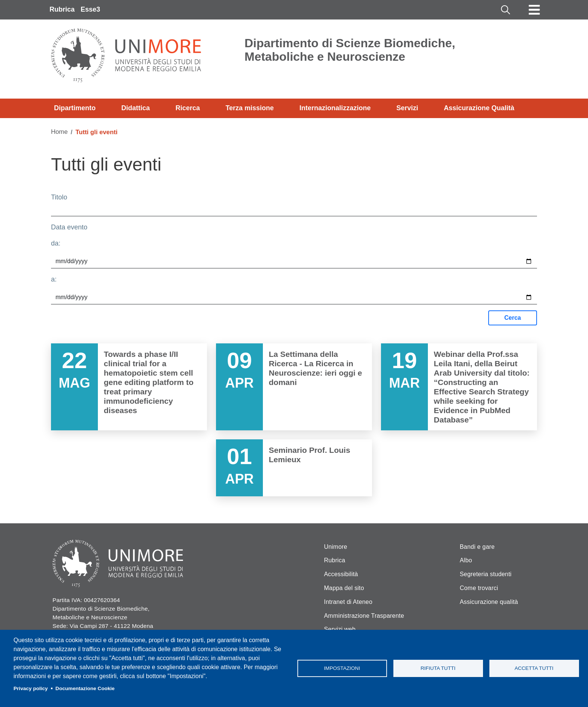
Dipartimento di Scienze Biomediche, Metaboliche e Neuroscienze (350, 50)
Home (59, 132)
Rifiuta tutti (438, 668)
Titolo (59, 197)
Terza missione (250, 108)
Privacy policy (31, 688)
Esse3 (90, 9)
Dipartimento (75, 108)
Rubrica (62, 9)
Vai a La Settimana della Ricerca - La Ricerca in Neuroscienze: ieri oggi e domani (294, 387)
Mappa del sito (344, 588)
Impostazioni (342, 668)
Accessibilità (341, 574)
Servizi (407, 108)
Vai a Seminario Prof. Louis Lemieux (294, 468)
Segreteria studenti (486, 574)
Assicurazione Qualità (479, 108)
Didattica (135, 108)
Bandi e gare (477, 547)
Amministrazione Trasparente (364, 616)
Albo (466, 560)
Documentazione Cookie (85, 688)
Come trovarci (479, 588)
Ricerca (188, 108)
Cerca (513, 318)
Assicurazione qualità (489, 602)
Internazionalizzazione (335, 108)
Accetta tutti (534, 668)
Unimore (336, 547)
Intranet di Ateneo (348, 602)
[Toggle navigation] (534, 10)
